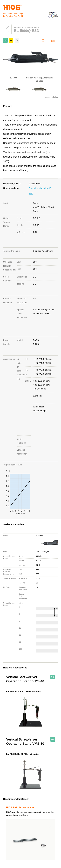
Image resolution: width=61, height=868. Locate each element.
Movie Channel (11, 841)
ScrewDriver (10, 787)
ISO (44, 803)
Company (8, 794)
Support (7, 815)
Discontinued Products (30, 820)
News (27, 832)
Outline (7, 799)
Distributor (49, 820)
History (45, 799)
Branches (17, 803)
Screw (37, 787)
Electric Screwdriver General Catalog (22, 837)
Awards (7, 803)
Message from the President (26, 799)
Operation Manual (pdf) (40, 188)
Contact (7, 820)
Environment (9, 808)
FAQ (15, 820)
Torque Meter (25, 787)
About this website (13, 832)
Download (8, 825)
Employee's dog (32, 803)
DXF (31, 193)
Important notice (29, 841)
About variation (52, 97)
